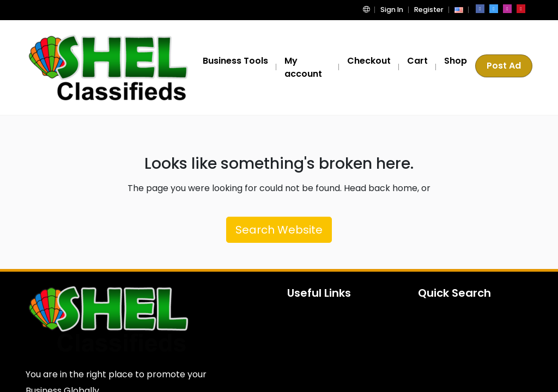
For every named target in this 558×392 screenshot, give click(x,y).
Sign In (395, 10)
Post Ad (505, 67)
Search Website (279, 230)
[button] (372, 10)
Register (430, 10)
